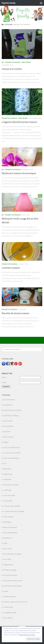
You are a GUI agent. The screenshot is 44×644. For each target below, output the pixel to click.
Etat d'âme (8, 469)
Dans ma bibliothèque (12, 458)
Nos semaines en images (12, 554)
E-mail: (4, 382)
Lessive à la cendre (12, 69)
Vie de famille (8, 607)
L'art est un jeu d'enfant (12, 506)
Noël (6, 543)
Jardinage (8, 490)
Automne (7, 432)
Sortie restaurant (10, 597)
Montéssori (8, 538)
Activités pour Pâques (11, 416)
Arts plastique (9, 426)
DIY (3, 62)
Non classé (8, 549)
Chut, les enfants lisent (12, 447)
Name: (4, 377)
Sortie (6, 591)
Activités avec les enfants (13, 410)
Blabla (6, 442)
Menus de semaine (10, 527)
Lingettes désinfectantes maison (19, 122)
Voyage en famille (10, 612)
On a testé (7, 559)
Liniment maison (11, 268)
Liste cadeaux (9, 517)
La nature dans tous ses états (14, 511)
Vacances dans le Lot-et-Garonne (16, 602)
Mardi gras (8, 522)
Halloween (8, 479)
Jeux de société (9, 495)
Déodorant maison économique (19, 173)
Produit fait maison (13, 62)
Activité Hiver (8, 405)
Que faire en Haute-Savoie (13, 581)
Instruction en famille (11, 485)
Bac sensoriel (9, 437)
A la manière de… (10, 400)
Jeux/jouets (8, 501)
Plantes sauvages (10, 570)
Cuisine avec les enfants (12, 453)
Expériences (8, 474)
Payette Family (9, 3)
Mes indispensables (11, 533)
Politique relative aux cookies (27, 635)
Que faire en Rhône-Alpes (13, 586)
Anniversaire (8, 421)
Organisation (9, 565)
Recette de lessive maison (16, 313)
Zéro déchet (26, 62)
